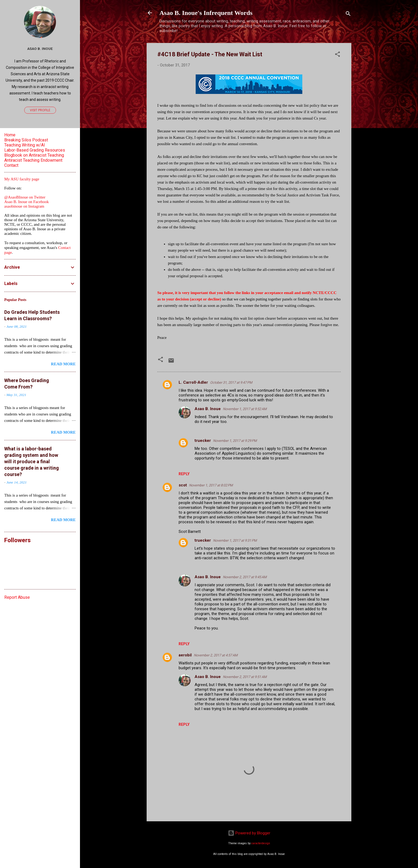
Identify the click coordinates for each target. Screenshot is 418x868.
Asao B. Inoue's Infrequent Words (206, 13)
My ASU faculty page (22, 179)
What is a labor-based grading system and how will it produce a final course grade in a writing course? (32, 461)
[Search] (348, 15)
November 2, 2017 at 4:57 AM (216, 655)
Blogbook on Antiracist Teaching (34, 155)
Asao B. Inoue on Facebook (27, 202)
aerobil (185, 655)
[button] (337, 55)
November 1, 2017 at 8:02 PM (211, 485)
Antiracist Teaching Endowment (33, 160)
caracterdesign (261, 843)
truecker (203, 441)
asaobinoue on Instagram (24, 206)
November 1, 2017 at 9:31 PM (235, 540)
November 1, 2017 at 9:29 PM (235, 441)
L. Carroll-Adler (193, 382)
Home (10, 135)
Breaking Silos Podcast (26, 140)
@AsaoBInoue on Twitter (25, 197)
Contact (11, 165)
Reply (184, 474)
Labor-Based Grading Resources (35, 150)
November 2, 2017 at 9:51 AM (245, 677)
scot (183, 485)
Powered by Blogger (249, 833)
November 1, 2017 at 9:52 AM (245, 409)
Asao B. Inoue (208, 409)
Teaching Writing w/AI (25, 145)
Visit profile (40, 110)
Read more (63, 364)
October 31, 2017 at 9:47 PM (231, 383)
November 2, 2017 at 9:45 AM (245, 577)
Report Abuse (17, 597)
